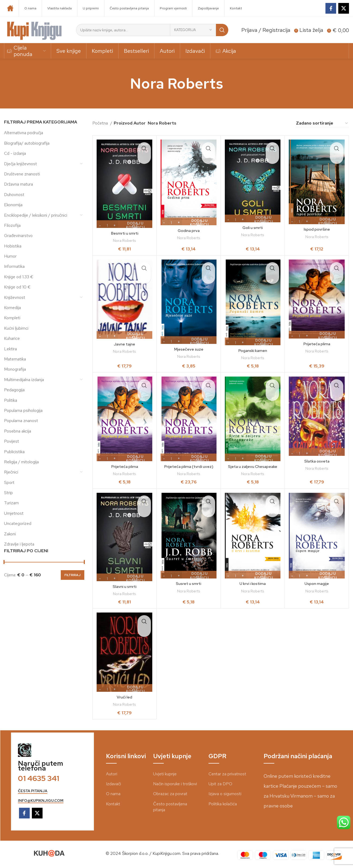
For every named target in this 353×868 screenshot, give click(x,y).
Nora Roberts (124, 241)
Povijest (12, 441)
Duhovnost (14, 195)
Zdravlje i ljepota (19, 544)
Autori (112, 774)
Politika (11, 400)
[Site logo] (35, 30)
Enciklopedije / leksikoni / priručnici (36, 215)
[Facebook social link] (331, 8)
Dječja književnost (20, 164)
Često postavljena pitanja (170, 807)
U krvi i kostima (253, 583)
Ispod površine (317, 229)
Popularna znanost (21, 421)
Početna (101, 123)
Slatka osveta (317, 461)
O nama (113, 794)
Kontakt (113, 804)
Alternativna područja (24, 133)
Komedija (12, 308)
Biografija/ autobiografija (27, 143)
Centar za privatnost (227, 774)
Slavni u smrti (124, 586)
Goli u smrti (253, 228)
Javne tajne (125, 344)
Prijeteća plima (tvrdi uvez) (189, 466)
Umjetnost (14, 513)
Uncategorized (18, 523)
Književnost (15, 297)
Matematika (15, 359)
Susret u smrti (189, 583)
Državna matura (18, 184)
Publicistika (14, 452)
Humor (10, 256)
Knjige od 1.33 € (19, 277)
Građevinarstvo (18, 236)
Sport (9, 482)
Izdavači (113, 784)
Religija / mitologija (21, 462)
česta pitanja (33, 791)
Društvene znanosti (22, 174)
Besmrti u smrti (125, 233)
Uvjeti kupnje (165, 774)
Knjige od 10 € (17, 287)
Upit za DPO (220, 784)
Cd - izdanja (15, 153)
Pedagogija (14, 390)
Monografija (15, 369)
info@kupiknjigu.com (41, 801)
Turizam (11, 503)
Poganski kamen (253, 350)
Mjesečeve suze (189, 349)
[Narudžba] (322, 123)
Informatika (14, 266)
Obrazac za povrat (170, 794)
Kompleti (12, 318)
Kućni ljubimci (16, 328)
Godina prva (189, 230)
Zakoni (10, 534)
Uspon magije (317, 583)
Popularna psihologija (23, 410)
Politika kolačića (223, 804)
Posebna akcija (18, 431)
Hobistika (13, 246)
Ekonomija (13, 205)
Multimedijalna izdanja (24, 380)
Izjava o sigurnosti (225, 794)
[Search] (152, 30)
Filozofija (12, 225)
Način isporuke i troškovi (175, 784)
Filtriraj (73, 575)
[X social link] (344, 8)
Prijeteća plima (317, 344)
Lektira (10, 349)
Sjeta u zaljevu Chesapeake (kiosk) (253, 469)
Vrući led (125, 697)
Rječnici (11, 472)
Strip (8, 493)
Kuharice (12, 338)
